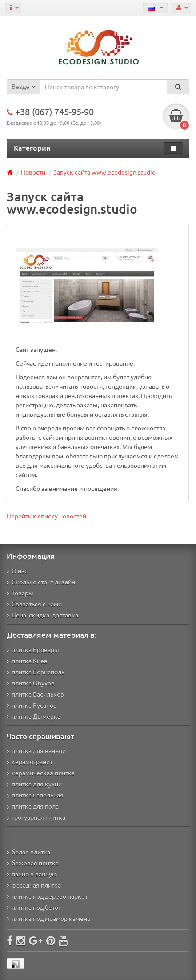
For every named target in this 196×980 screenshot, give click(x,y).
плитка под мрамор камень (48, 918)
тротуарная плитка (36, 817)
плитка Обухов (31, 683)
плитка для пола (33, 806)
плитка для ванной (36, 750)
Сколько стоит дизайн (41, 582)
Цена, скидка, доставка (42, 615)
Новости (33, 172)
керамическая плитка (41, 773)
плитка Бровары (33, 649)
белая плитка (28, 852)
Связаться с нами (34, 604)
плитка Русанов (32, 705)
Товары (20, 593)
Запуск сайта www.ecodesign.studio (104, 172)
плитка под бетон (34, 907)
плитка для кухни (34, 784)
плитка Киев (27, 661)
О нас (17, 570)
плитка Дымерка (34, 716)
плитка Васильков (35, 694)
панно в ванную (32, 874)
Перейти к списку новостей (46, 516)
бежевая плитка (33, 863)
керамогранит (30, 761)
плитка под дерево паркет (47, 896)
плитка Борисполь (36, 672)
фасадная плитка (34, 885)
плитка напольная (35, 795)
